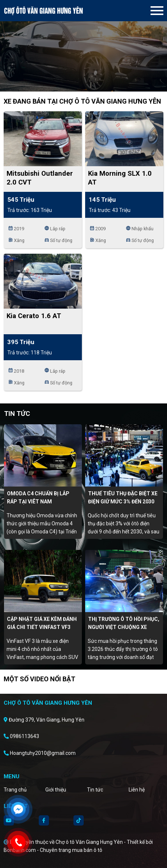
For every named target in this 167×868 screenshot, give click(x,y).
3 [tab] (91, 81)
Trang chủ (15, 790)
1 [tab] (76, 81)
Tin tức (95, 790)
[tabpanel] (83, 46)
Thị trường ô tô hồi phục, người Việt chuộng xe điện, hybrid (124, 627)
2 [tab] (84, 81)
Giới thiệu (56, 790)
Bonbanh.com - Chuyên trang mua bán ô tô (53, 850)
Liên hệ (137, 790)
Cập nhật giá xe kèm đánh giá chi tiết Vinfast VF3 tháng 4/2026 (42, 627)
